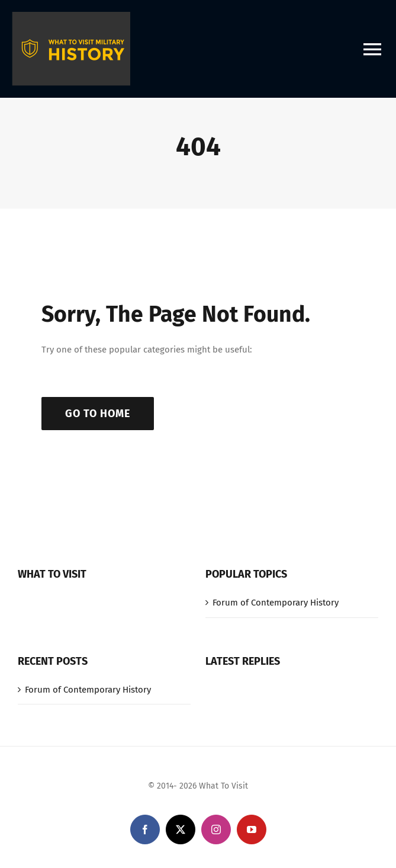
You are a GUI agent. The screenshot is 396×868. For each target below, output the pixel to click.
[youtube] (252, 829)
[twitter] (181, 829)
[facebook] (145, 829)
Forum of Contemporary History (276, 603)
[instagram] (216, 829)
